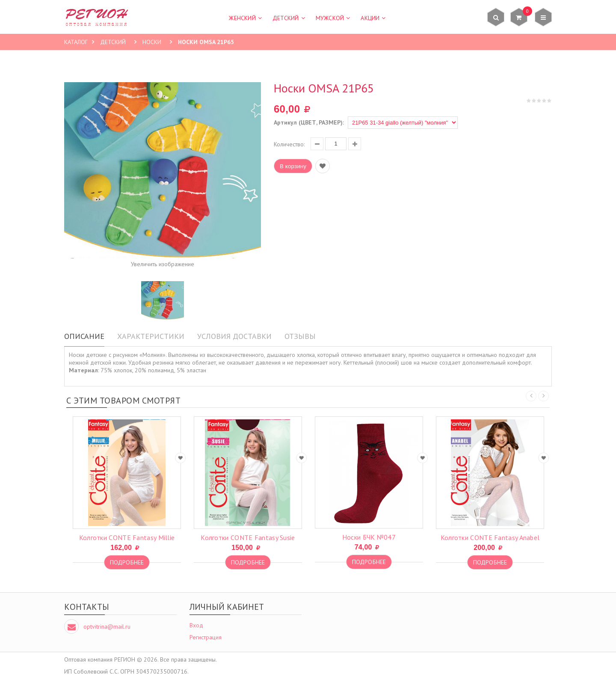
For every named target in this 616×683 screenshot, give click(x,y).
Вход (196, 625)
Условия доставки (234, 336)
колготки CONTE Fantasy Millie (127, 537)
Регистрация (206, 637)
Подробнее (127, 562)
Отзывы (300, 336)
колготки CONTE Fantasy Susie (248, 537)
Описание (84, 336)
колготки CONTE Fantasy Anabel (490, 537)
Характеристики (151, 336)
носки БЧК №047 (369, 537)
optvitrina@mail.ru (107, 627)
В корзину (293, 166)
